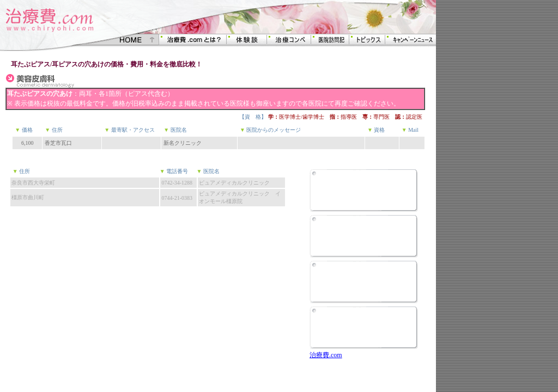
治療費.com (326, 355)
